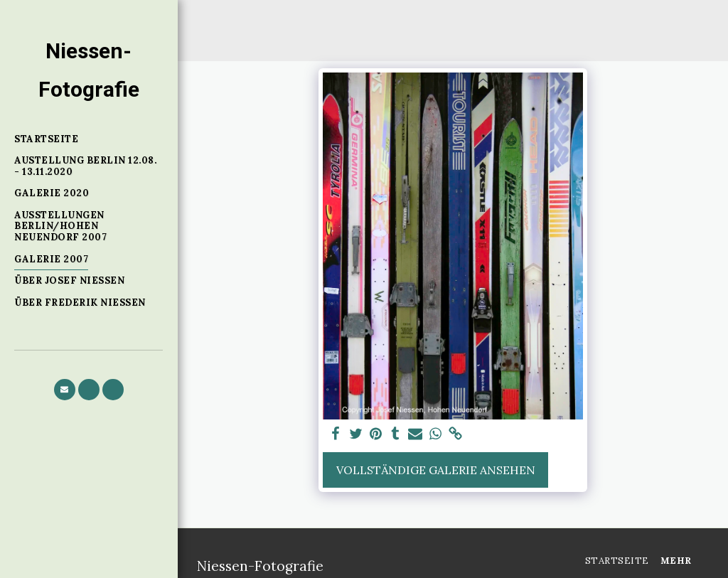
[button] (65, 390)
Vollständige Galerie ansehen (436, 470)
